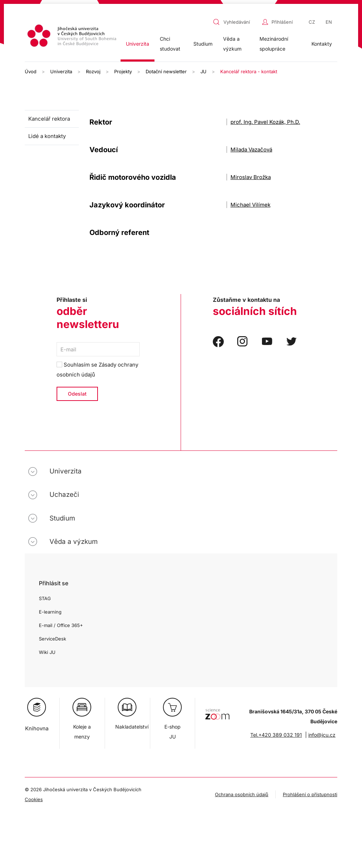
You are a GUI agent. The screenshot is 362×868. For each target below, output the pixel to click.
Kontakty (322, 44)
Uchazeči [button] (64, 495)
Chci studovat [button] (170, 44)
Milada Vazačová (251, 150)
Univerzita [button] (138, 44)
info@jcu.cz (322, 735)
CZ (312, 22)
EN (329, 22)
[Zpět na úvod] (73, 37)
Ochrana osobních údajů (242, 794)
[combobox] (236, 22)
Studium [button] (203, 44)
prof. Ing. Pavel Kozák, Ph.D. (265, 122)
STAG (45, 598)
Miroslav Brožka (251, 177)
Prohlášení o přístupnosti (310, 794)
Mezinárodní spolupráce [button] (274, 44)
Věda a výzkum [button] (232, 44)
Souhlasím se (97, 370)
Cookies (34, 799)
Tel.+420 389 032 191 (276, 735)
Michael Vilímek (250, 205)
